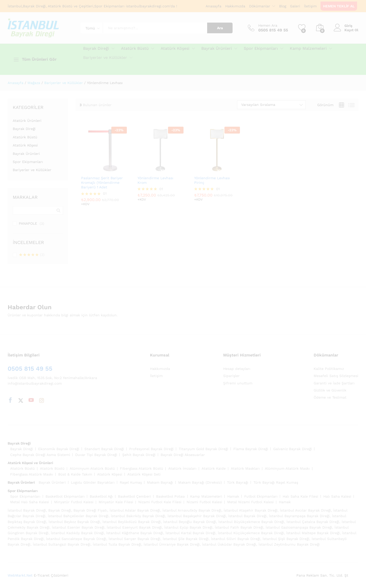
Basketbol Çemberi (134, 496)
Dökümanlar (260, 6)
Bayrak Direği (24, 129)
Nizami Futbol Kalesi (204, 502)
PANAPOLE (28, 223)
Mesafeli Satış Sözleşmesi (336, 376)
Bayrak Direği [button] (96, 48)
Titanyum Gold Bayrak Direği (203, 449)
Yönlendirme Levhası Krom (155, 180)
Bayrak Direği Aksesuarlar (183, 455)
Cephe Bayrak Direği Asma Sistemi (40, 455)
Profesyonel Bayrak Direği (151, 449)
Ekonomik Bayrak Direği (59, 449)
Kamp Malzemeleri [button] (308, 48)
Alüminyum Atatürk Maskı (287, 468)
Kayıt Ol (351, 30)
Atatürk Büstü (25, 137)
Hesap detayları (237, 369)
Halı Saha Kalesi (337, 496)
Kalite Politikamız (329, 369)
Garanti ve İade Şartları (334, 383)
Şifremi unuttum (238, 383)
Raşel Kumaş (131, 482)
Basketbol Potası (171, 496)
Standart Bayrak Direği (104, 449)
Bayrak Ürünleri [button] (217, 48)
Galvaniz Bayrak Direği (293, 449)
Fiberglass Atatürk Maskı (32, 474)
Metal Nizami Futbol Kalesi (250, 502)
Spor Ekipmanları (28, 162)
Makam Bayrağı (160, 482)
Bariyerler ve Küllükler (32, 170)
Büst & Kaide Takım (75, 474)
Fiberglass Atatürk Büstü (142, 468)
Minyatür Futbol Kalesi (74, 502)
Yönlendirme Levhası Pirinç (212, 180)
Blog (283, 6)
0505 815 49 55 (30, 369)
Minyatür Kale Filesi (116, 502)
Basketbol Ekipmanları (65, 496)
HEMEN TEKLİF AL (339, 6)
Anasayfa (213, 6)
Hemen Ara (268, 25)
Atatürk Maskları (245, 468)
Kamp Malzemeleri (206, 496)
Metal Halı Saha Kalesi (30, 502)
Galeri (295, 6)
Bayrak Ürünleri (26, 154)
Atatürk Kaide (214, 468)
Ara (220, 28)
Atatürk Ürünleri (27, 121)
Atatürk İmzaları (182, 468)
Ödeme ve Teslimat (330, 397)
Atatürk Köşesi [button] (175, 48)
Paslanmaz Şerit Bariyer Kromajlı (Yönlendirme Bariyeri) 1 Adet (102, 183)
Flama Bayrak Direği (251, 449)
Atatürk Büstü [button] (135, 48)
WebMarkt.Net (20, 575)
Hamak (233, 496)
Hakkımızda (235, 6)
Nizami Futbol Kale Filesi (160, 502)
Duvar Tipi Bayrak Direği (96, 455)
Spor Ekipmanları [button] (261, 48)
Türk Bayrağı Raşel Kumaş (276, 482)
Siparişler (231, 376)
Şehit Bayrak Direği (139, 455)
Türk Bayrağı (238, 482)
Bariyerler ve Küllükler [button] (105, 58)
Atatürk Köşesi (25, 145)
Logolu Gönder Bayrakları (93, 482)
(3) (32, 255)
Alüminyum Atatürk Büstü (92, 468)
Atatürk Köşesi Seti (144, 474)
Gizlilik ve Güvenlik (330, 390)
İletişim (310, 6)
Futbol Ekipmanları (261, 496)
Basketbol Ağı (101, 496)
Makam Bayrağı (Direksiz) (200, 482)
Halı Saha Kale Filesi (300, 496)
